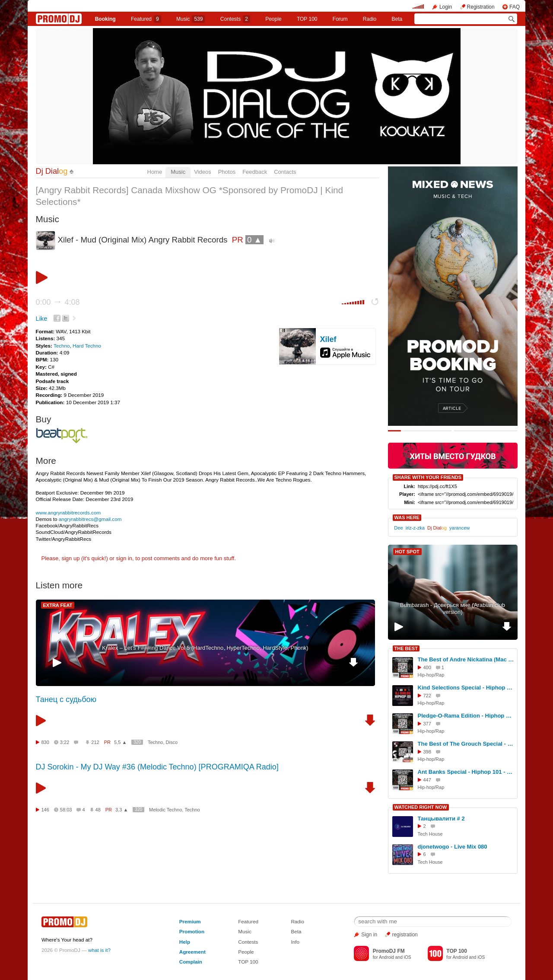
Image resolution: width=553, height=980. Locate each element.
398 (427, 752)
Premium (190, 921)
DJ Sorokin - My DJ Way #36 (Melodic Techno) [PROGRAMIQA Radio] (157, 767)
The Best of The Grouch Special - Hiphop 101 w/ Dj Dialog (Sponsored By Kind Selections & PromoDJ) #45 (466, 744)
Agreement (192, 952)
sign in (124, 558)
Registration (481, 7)
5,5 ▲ (120, 742)
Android (386, 957)
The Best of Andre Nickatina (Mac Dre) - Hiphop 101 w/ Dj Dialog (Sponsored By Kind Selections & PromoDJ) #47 (466, 659)
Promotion (192, 931)
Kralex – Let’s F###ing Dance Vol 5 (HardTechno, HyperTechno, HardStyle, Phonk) (205, 648)
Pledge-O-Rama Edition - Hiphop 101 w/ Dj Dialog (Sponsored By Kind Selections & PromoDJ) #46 (466, 716)
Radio (370, 19)
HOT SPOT (407, 552)
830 (45, 742)
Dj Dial (52, 171)
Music (191, 19)
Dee (398, 528)
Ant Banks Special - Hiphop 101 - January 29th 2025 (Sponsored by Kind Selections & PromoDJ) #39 (466, 772)
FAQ (515, 7)
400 (427, 667)
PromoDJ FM (389, 951)
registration (405, 935)
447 (427, 780)
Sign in (369, 935)
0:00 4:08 (58, 302)
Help (185, 942)
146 (45, 810)
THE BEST (406, 648)
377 (427, 724)
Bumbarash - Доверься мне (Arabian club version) (453, 609)
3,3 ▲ (122, 810)
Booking (105, 19)
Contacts (285, 172)
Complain (191, 962)
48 (98, 810)
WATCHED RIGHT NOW (421, 807)
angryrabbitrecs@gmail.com (90, 519)
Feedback (255, 172)
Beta (397, 19)
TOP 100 (307, 19)
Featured (146, 19)
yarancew (459, 528)
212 (95, 742)
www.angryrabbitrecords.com (68, 512)
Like (42, 319)
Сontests (235, 19)
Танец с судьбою (66, 699)
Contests (248, 942)
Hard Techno (87, 346)
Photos (227, 172)
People (273, 19)
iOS (408, 957)
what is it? (99, 950)
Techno (62, 346)
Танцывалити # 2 (441, 819)
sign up (70, 558)
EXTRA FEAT (58, 605)
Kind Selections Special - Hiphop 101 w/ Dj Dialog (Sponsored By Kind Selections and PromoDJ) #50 (466, 688)
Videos (203, 172)
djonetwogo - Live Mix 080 (453, 847)
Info (295, 942)
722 (427, 696)
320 (137, 742)
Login (446, 7)
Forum (340, 19)
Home (155, 172)
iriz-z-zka (415, 528)
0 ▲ (254, 240)
